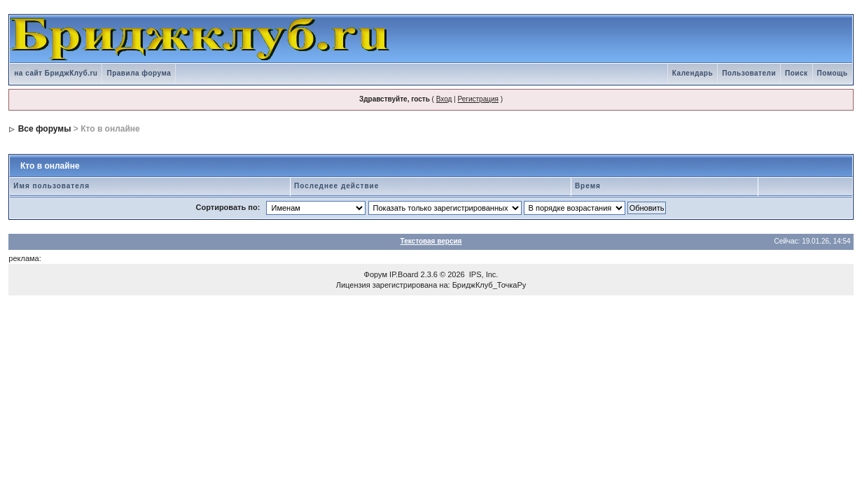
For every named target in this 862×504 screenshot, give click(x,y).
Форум (376, 274)
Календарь (693, 73)
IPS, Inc (483, 274)
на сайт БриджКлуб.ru (56, 73)
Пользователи (749, 73)
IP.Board (404, 274)
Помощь (833, 73)
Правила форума (139, 73)
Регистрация (478, 99)
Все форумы (45, 129)
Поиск (797, 73)
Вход (444, 99)
